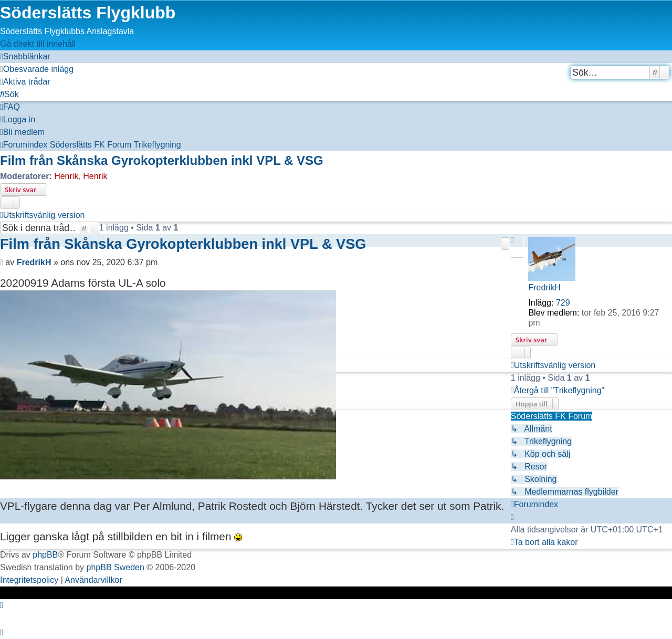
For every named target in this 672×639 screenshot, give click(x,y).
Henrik (66, 176)
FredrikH (544, 287)
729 (563, 303)
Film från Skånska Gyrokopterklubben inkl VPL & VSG (162, 160)
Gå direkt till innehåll (38, 44)
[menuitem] (37, 69)
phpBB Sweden (115, 567)
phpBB (45, 555)
